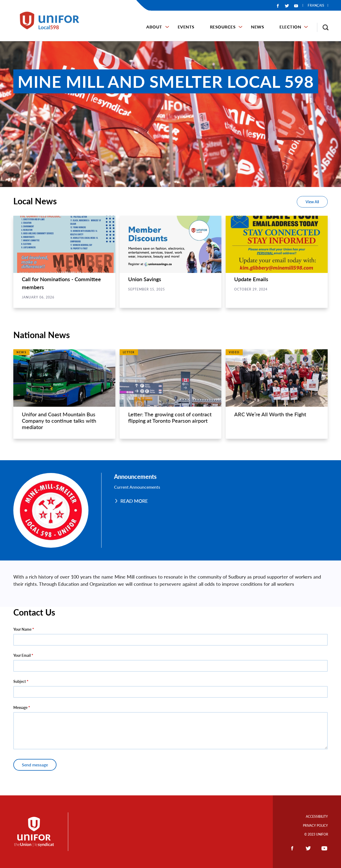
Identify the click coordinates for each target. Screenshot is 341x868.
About (154, 27)
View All (312, 202)
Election (290, 27)
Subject (20, 681)
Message (20, 707)
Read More (134, 501)
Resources (223, 27)
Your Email (22, 655)
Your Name (22, 629)
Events (186, 27)
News (257, 27)
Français (316, 6)
